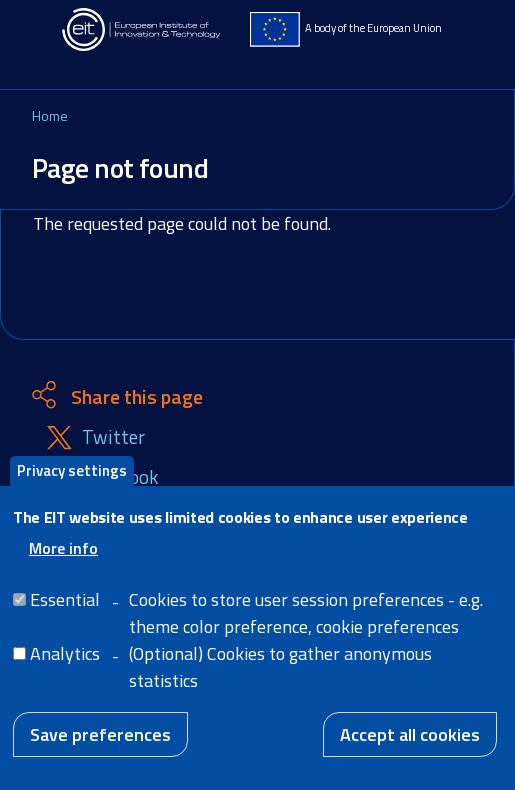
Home (50, 115)
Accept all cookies (410, 751)
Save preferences (100, 751)
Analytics (65, 670)
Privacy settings (72, 487)
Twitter (113, 437)
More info (63, 565)
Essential (65, 616)
